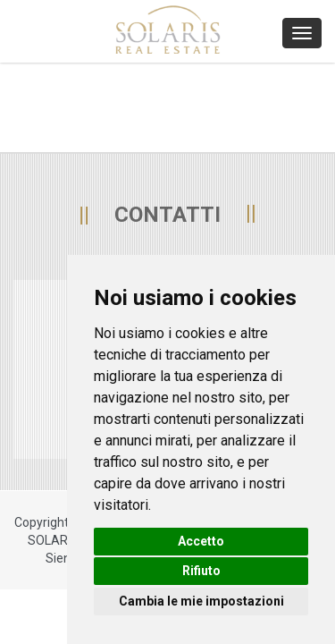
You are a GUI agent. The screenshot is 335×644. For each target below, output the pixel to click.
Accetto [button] (201, 541)
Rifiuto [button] (201, 571)
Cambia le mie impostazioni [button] (201, 601)
